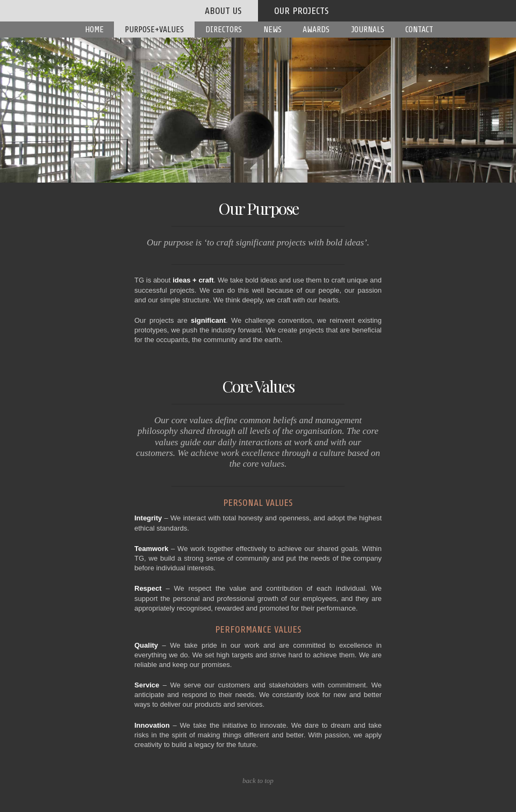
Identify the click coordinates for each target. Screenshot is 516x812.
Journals (368, 30)
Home (94, 30)
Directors (224, 30)
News (273, 30)
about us (223, 11)
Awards (316, 30)
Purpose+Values (154, 30)
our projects (302, 11)
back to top (258, 781)
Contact (419, 30)
